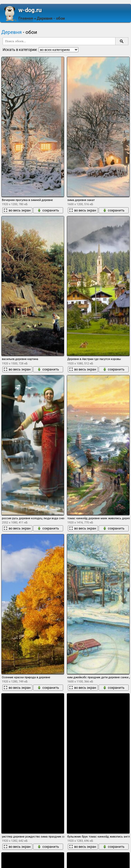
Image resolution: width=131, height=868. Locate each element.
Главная (26, 18)
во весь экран (17, 210)
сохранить (48, 210)
